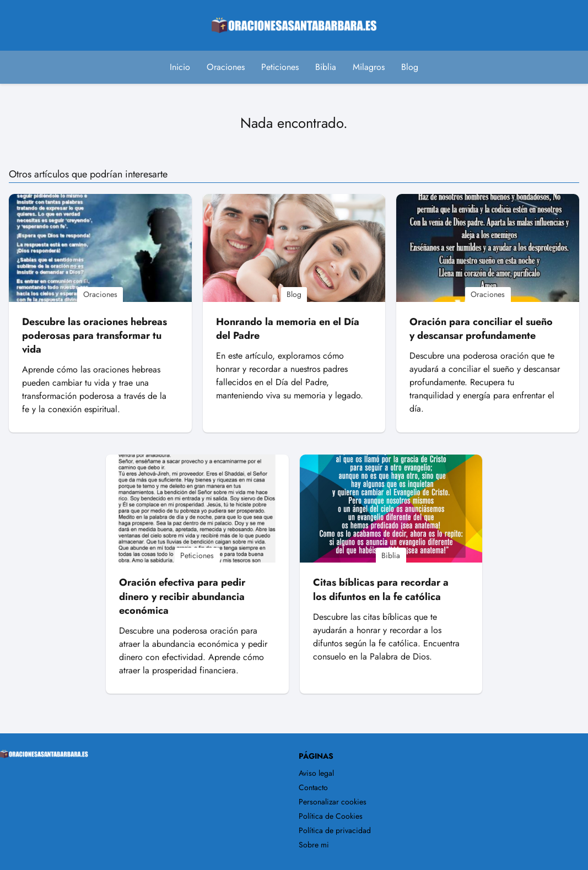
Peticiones (280, 67)
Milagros (369, 67)
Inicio (180, 67)
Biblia (326, 67)
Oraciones (226, 67)
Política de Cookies (331, 816)
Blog (410, 67)
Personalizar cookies (333, 802)
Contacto (313, 787)
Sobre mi (314, 845)
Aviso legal (316, 773)
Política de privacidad (335, 830)
